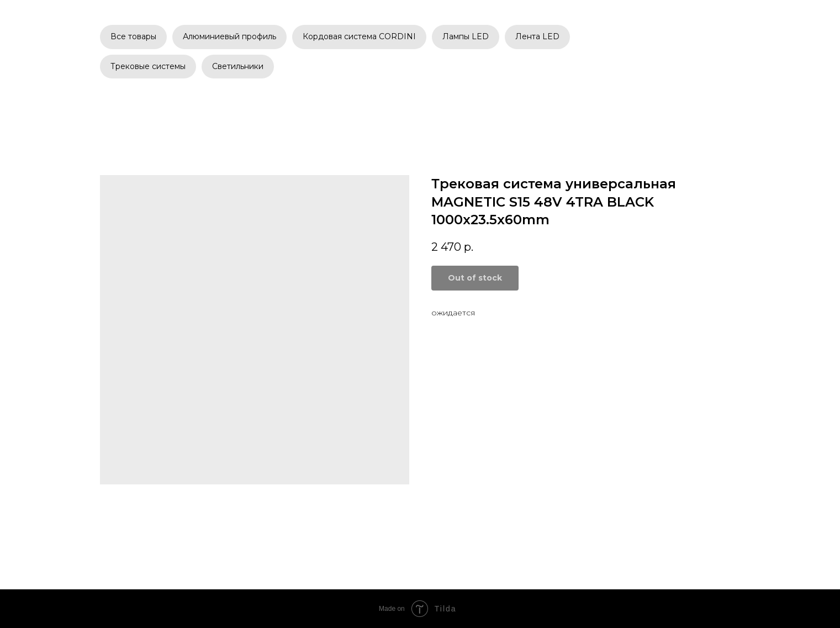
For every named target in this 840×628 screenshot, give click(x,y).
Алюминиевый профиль (229, 36)
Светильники (238, 66)
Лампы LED (466, 36)
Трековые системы (148, 66)
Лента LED (537, 36)
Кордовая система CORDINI (359, 36)
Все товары (133, 36)
